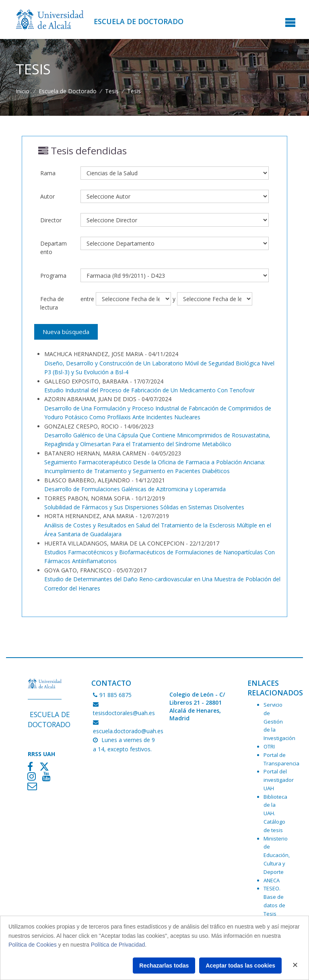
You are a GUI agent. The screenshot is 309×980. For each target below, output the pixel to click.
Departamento (54, 248)
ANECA (272, 880)
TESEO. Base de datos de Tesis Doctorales (277, 905)
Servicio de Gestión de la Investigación (279, 721)
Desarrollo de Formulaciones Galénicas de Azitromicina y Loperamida (135, 489)
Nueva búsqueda (66, 332)
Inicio (23, 91)
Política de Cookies (33, 945)
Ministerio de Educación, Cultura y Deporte (277, 855)
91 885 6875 (112, 695)
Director (51, 220)
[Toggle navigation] (290, 23)
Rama (48, 173)
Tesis (112, 91)
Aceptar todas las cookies (240, 966)
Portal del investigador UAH (279, 780)
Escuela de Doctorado (139, 21)
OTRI (269, 746)
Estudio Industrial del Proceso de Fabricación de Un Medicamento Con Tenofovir (149, 390)
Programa (53, 276)
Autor (47, 196)
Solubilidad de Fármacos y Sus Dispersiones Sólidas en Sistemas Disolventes (144, 507)
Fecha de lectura (52, 303)
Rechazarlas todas (164, 966)
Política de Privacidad (118, 945)
